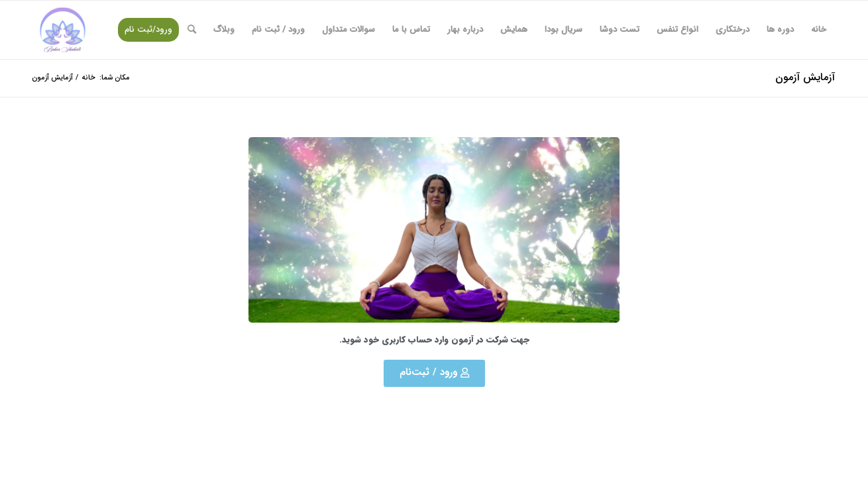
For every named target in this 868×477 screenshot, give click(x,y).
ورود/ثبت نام (148, 29)
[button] (434, 373)
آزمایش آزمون (805, 77)
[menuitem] (819, 30)
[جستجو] (192, 30)
